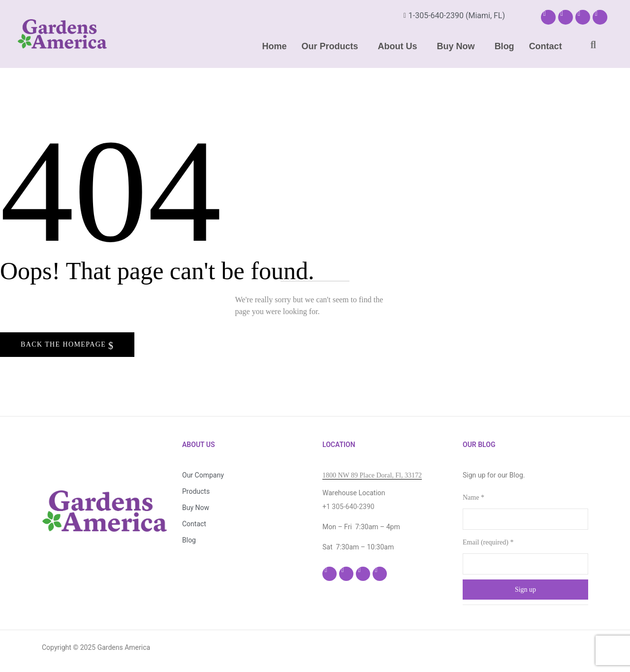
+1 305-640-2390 (348, 507)
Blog (504, 46)
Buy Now (456, 46)
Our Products (330, 46)
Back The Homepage (64, 344)
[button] (332, 46)
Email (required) (488, 542)
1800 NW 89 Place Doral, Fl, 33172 (372, 475)
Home (275, 46)
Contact (546, 46)
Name (473, 497)
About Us (398, 46)
